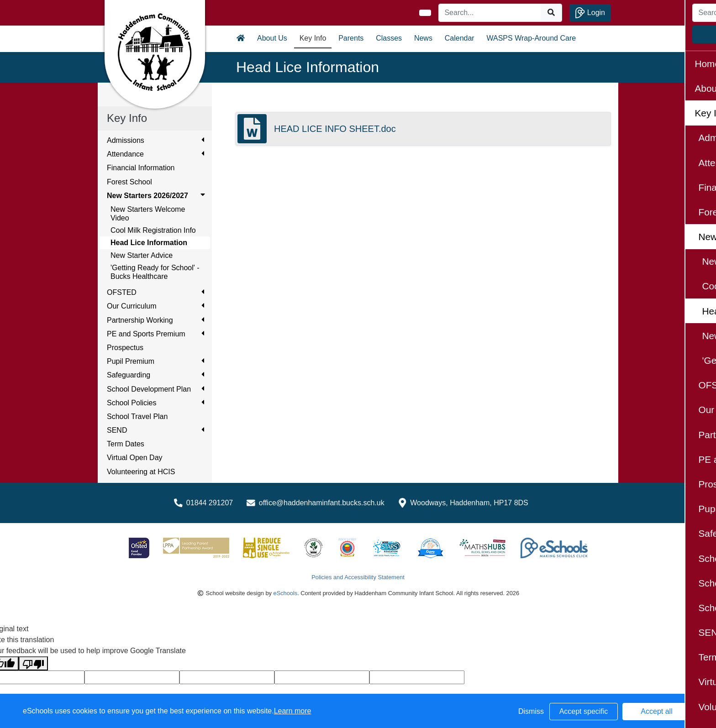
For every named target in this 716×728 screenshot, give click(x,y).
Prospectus (125, 348)
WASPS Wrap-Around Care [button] (532, 38)
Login (590, 13)
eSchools (286, 593)
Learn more (293, 711)
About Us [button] (272, 38)
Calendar (460, 38)
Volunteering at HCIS (141, 472)
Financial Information (141, 168)
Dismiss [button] (531, 711)
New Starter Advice (142, 255)
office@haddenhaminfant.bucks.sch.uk (322, 503)
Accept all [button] (656, 711)
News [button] (423, 38)
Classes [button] (389, 38)
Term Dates (126, 444)
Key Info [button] (313, 38)
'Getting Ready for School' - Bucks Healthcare (155, 272)
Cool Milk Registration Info (153, 230)
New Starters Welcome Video (148, 214)
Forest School (129, 182)
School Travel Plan (137, 416)
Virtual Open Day (135, 458)
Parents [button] (351, 38)
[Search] (490, 13)
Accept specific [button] (584, 711)
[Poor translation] (33, 663)
